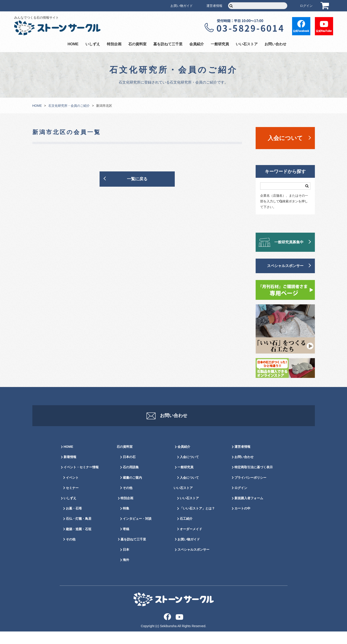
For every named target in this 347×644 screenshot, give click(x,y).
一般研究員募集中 (289, 242)
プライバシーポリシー (250, 490)
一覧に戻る (137, 179)
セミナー (72, 500)
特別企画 (114, 44)
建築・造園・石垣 (79, 542)
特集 (126, 521)
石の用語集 (131, 480)
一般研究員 (220, 44)
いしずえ (93, 44)
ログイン (306, 6)
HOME (73, 44)
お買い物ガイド (182, 6)
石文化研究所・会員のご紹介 (69, 106)
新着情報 (70, 469)
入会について (285, 138)
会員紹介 (197, 44)
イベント (72, 490)
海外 (126, 572)
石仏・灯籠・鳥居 (79, 531)
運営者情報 (214, 6)
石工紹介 (186, 531)
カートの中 (242, 521)
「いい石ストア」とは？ (197, 521)
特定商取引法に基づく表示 (254, 480)
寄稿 (126, 542)
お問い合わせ (275, 44)
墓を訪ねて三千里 (168, 44)
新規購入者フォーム (249, 511)
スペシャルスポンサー (285, 266)
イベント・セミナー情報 (81, 480)
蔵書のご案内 (132, 490)
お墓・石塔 (74, 521)
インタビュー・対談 (137, 531)
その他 (71, 552)
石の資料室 (137, 44)
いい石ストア (247, 44)
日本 (126, 562)
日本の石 (129, 469)
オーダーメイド (191, 542)
